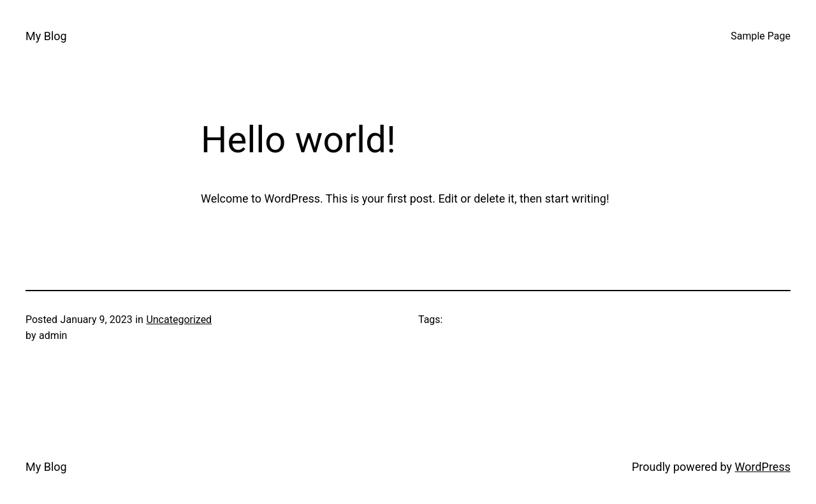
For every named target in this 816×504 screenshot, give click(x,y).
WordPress (763, 467)
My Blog (46, 36)
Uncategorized (179, 320)
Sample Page (761, 36)
